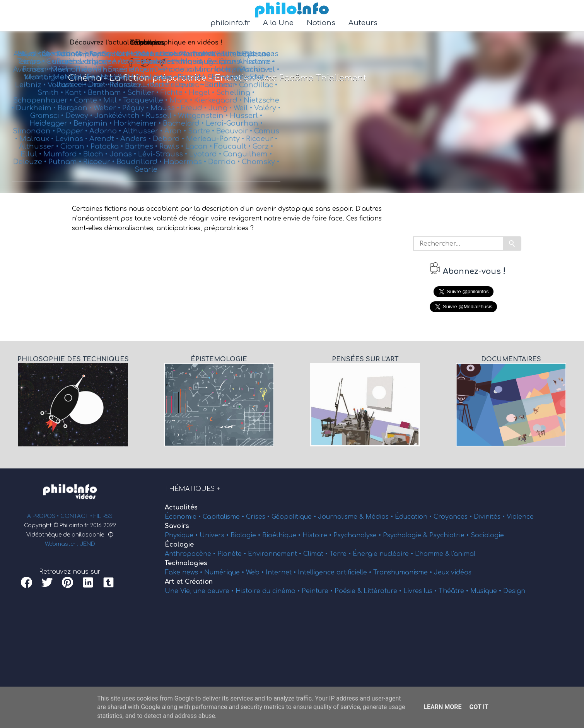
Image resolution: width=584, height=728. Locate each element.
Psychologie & (406, 535)
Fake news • (184, 572)
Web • (256, 572)
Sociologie (487, 535)
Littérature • (383, 591)
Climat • (316, 554)
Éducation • (414, 517)
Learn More (442, 707)
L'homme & (433, 554)
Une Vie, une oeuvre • (200, 591)
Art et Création (189, 582)
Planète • (233, 554)
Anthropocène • (191, 554)
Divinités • (490, 517)
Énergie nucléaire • (384, 554)
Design (514, 591)
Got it (479, 707)
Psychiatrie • (450, 535)
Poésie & (349, 591)
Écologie (179, 545)
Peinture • (318, 591)
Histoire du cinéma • (269, 591)
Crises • (259, 517)
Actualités (181, 508)
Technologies (186, 563)
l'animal (463, 554)
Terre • (341, 554)
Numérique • (225, 572)
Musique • (487, 591)
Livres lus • (421, 591)
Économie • (184, 517)
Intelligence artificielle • (336, 572)
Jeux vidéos (453, 572)
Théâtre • (454, 591)
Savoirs (177, 526)
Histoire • (318, 535)
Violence (520, 517)
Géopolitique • (295, 517)
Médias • (380, 517)
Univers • (215, 535)
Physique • (182, 535)
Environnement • (276, 554)
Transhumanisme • (404, 572)
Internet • (282, 572)
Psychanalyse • (358, 535)
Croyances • (454, 517)
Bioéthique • (282, 535)
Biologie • (246, 535)
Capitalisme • (224, 517)
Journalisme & (342, 517)
